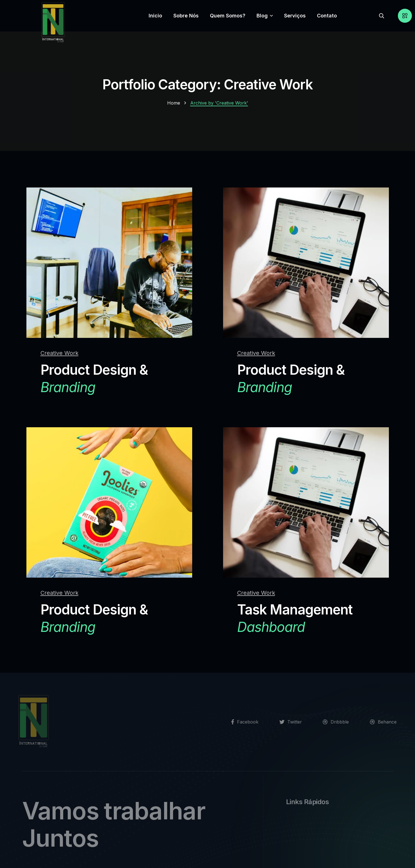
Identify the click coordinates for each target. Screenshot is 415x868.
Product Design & (94, 379)
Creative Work (59, 353)
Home (174, 103)
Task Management (295, 619)
